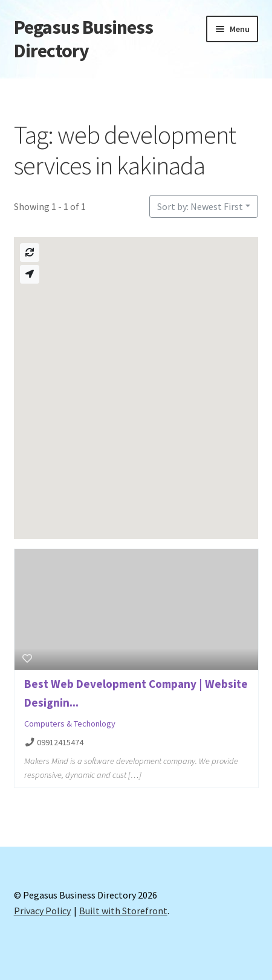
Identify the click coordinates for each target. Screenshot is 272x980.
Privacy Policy (42, 911)
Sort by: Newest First (200, 206)
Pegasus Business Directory (83, 39)
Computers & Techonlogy (70, 724)
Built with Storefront (123, 911)
